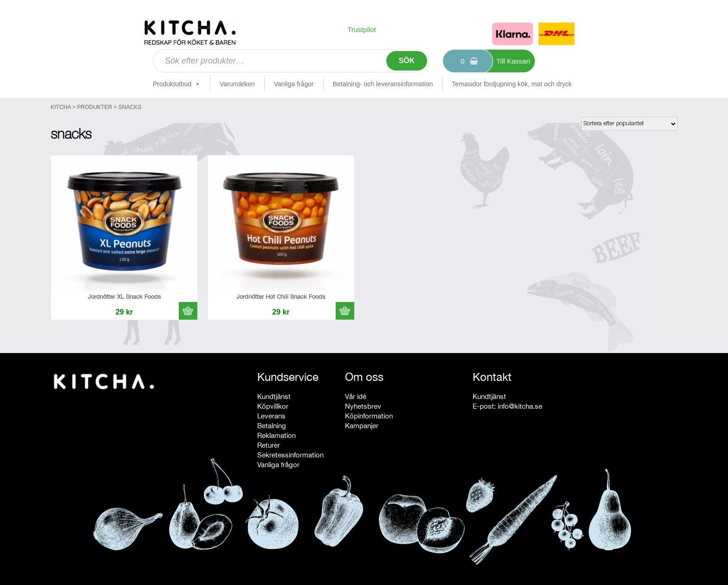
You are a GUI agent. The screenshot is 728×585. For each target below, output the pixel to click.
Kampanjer (362, 426)
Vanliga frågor (294, 84)
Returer (269, 445)
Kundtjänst (274, 396)
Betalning (272, 426)
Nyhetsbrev (363, 406)
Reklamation (276, 435)
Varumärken (237, 84)
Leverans (271, 416)
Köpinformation (369, 416)
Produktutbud (177, 84)
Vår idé (356, 396)
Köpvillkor (273, 406)
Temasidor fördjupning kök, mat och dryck (512, 84)
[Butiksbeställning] (629, 124)
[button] (188, 311)
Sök (407, 61)
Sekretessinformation (290, 455)
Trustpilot (361, 29)
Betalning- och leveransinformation (383, 84)
